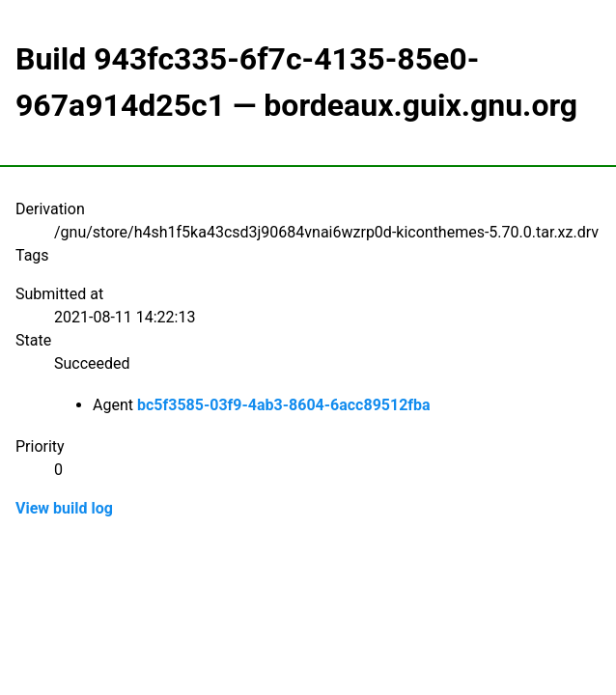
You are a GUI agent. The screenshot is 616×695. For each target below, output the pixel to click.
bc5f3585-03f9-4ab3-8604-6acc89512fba (284, 405)
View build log (64, 508)
